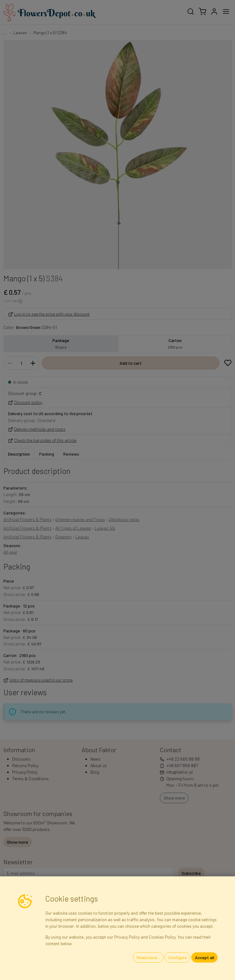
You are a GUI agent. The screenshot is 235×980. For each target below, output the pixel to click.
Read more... (148, 957)
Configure (178, 957)
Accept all (205, 957)
